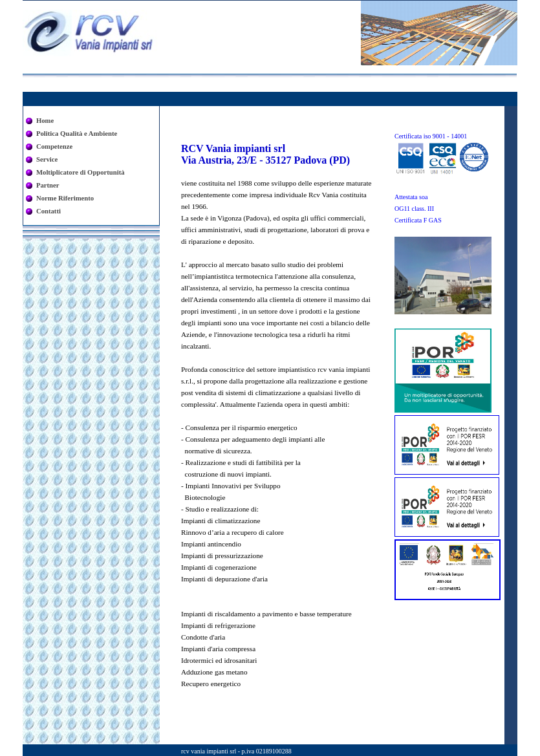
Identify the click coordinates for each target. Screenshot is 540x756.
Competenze (54, 146)
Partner (48, 185)
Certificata (431, 136)
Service (47, 159)
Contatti (49, 211)
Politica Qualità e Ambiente (77, 134)
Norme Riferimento (65, 198)
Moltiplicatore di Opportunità (81, 172)
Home (45, 121)
